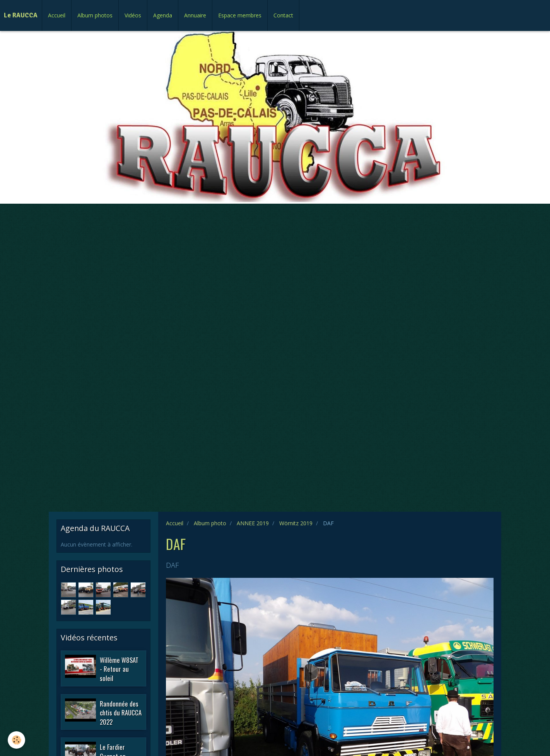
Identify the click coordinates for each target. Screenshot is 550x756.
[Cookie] (16, 740)
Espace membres (240, 15)
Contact (283, 15)
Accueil (57, 15)
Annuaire (195, 15)
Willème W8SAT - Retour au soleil (119, 669)
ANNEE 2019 (253, 523)
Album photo (210, 523)
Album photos (95, 15)
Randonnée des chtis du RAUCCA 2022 (121, 712)
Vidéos (133, 15)
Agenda (163, 15)
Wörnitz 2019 (296, 523)
